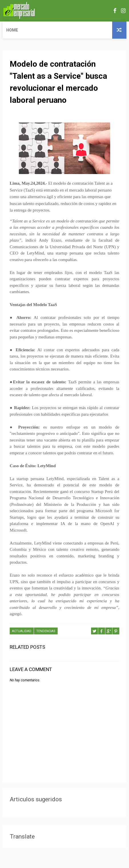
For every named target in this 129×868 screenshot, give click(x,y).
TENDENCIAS (46, 631)
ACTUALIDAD (22, 631)
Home (12, 30)
